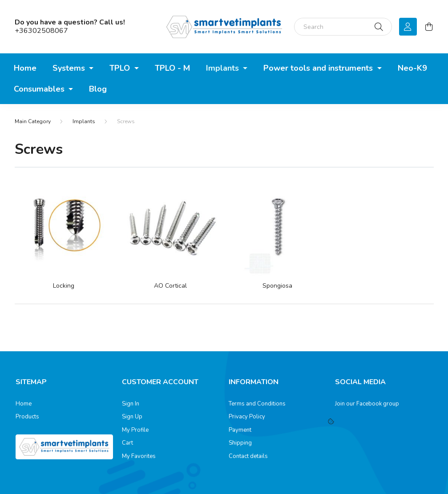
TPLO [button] (121, 68)
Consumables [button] (40, 89)
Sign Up (132, 417)
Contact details (248, 457)
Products (27, 417)
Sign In (131, 404)
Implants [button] (224, 68)
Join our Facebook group (367, 404)
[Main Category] (33, 121)
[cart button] (429, 27)
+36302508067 (41, 31)
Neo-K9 (412, 68)
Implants (84, 121)
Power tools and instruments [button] (319, 68)
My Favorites (139, 457)
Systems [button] (70, 68)
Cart (127, 443)
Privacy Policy (247, 417)
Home (25, 68)
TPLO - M (172, 68)
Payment (240, 430)
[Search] (343, 27)
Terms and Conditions (257, 404)
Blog (98, 89)
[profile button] (408, 27)
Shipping (240, 443)
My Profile (135, 430)
